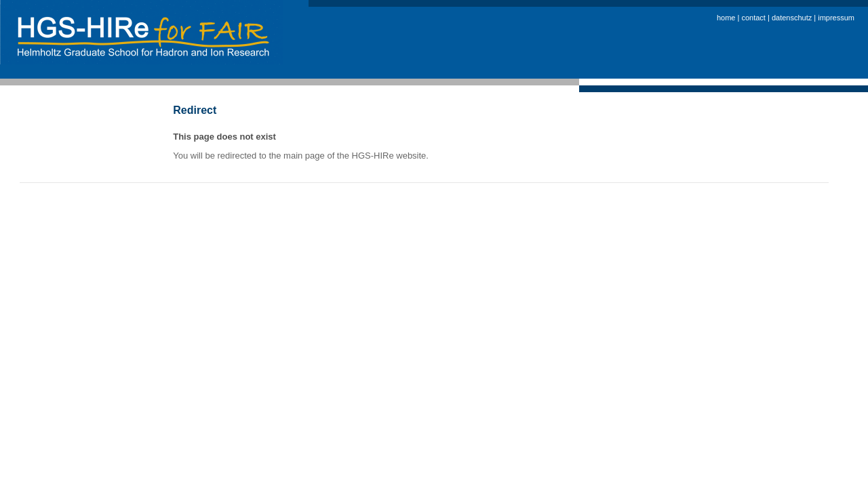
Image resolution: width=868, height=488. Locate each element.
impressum (836, 18)
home (727, 18)
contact (754, 18)
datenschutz (793, 18)
